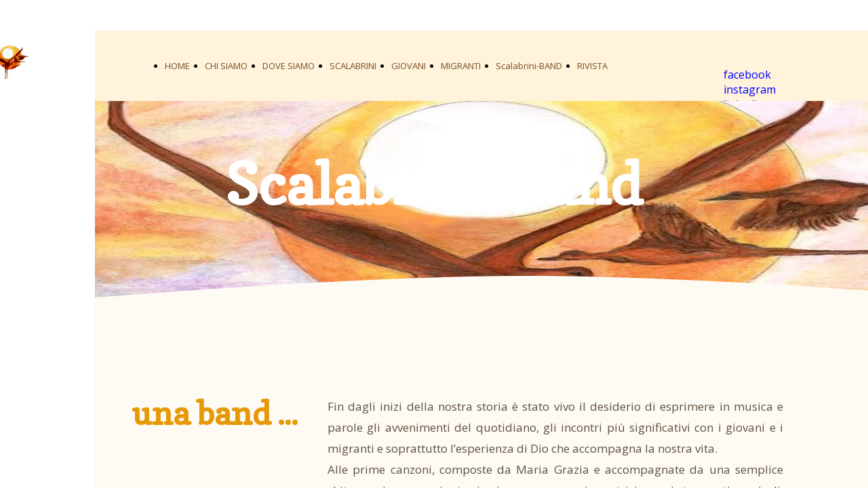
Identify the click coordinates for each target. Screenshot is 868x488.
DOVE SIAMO (289, 66)
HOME (177, 66)
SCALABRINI (353, 66)
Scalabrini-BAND (529, 66)
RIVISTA (592, 66)
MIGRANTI (461, 66)
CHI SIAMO (226, 66)
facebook (747, 75)
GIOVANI (409, 66)
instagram (750, 89)
